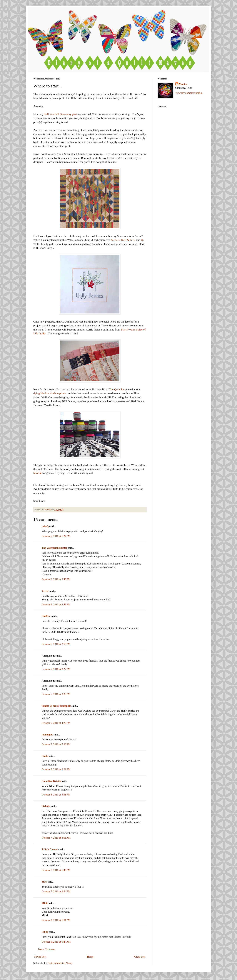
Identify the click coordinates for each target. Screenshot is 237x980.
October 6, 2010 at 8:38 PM (56, 795)
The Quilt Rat (117, 389)
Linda (45, 756)
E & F (128, 240)
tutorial (37, 473)
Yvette (45, 591)
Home (90, 957)
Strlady (46, 806)
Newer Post (40, 957)
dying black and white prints (50, 393)
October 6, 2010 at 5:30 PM (56, 744)
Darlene (46, 616)
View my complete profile (189, 93)
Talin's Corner (50, 849)
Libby (45, 932)
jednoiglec (47, 735)
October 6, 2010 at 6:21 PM (56, 769)
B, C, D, (119, 240)
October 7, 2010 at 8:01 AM (56, 838)
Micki (45, 903)
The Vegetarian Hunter (54, 548)
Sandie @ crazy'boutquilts (56, 706)
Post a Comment (47, 949)
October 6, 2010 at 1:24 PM (56, 536)
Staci (44, 882)
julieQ (45, 526)
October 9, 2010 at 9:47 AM (56, 942)
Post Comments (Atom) (60, 963)
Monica (183, 84)
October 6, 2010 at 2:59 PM (56, 644)
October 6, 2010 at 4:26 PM (56, 723)
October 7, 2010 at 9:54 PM (56, 892)
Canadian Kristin (51, 781)
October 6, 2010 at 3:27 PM (56, 669)
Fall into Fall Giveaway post (60, 114)
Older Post (140, 957)
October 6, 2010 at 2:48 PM (56, 579)
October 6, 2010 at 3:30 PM (56, 694)
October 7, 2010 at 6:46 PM (56, 870)
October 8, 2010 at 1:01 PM (56, 920)
